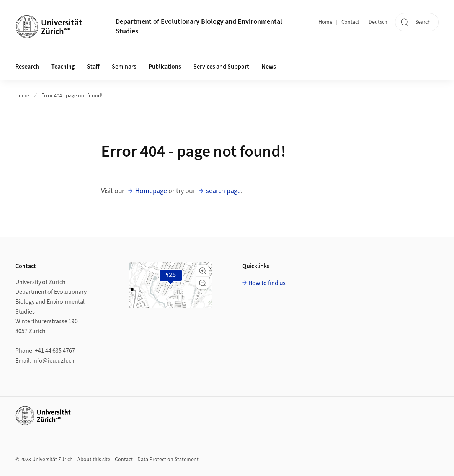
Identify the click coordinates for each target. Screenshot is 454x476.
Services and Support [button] (221, 67)
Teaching (63, 67)
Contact (350, 22)
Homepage (151, 191)
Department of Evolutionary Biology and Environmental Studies (199, 26)
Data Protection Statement (168, 460)
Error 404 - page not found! (72, 96)
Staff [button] (93, 67)
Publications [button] (165, 67)
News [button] (269, 67)
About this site (94, 460)
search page (223, 191)
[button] (203, 271)
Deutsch (378, 22)
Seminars (124, 67)
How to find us (267, 283)
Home (325, 22)
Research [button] (27, 67)
